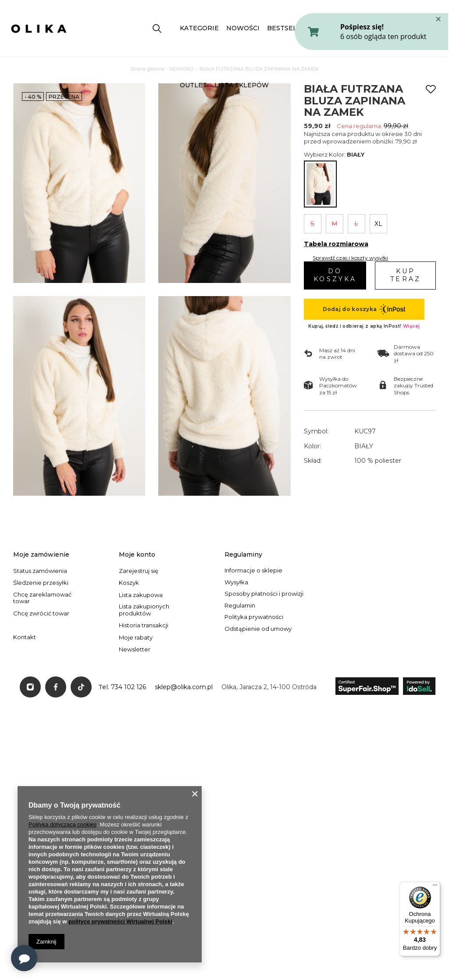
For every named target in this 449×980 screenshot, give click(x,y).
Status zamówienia (40, 571)
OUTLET (193, 85)
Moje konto (137, 554)
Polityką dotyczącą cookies (62, 824)
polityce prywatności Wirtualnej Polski (120, 921)
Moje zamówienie (41, 554)
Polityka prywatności (254, 617)
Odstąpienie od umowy (258, 629)
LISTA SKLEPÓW (242, 85)
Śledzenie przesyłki (41, 583)
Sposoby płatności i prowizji (264, 594)
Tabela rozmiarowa (336, 244)
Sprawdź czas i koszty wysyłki (350, 258)
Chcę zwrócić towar (41, 613)
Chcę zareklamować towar (42, 598)
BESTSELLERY (290, 28)
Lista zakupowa (141, 595)
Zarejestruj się (139, 571)
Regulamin (240, 606)
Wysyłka (236, 582)
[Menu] (435, 887)
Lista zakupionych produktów (144, 610)
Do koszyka (335, 275)
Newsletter (135, 649)
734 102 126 (128, 687)
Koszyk (129, 583)
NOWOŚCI (243, 28)
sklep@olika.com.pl (184, 687)
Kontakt (25, 637)
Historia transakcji (144, 625)
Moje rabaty (136, 638)
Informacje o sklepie (253, 570)
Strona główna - (149, 69)
